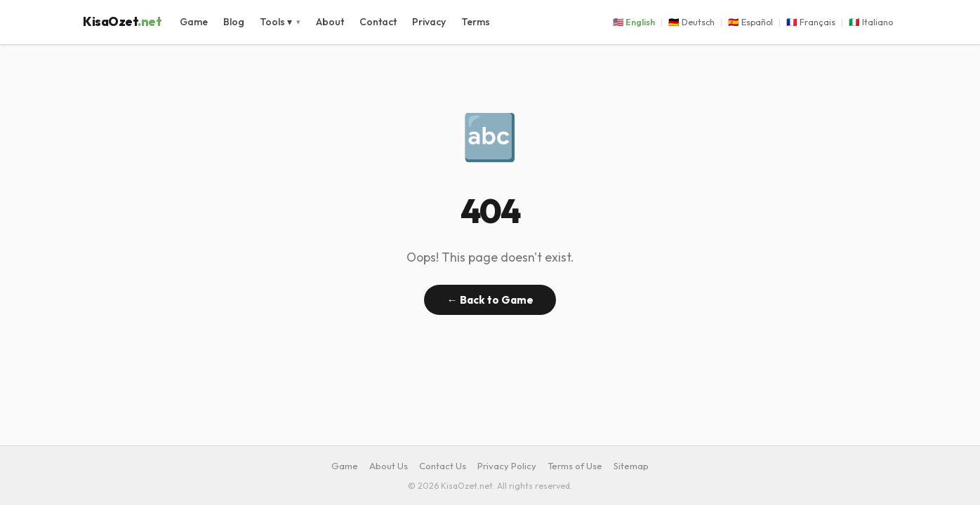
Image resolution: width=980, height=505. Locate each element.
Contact (378, 22)
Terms (476, 22)
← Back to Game (490, 300)
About (330, 22)
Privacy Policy (507, 466)
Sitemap (631, 466)
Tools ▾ (276, 22)
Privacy (429, 22)
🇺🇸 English (634, 22)
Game (194, 22)
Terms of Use (575, 466)
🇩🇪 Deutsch (691, 22)
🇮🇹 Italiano (871, 22)
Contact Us (443, 466)
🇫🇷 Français (811, 22)
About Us (389, 466)
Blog (234, 22)
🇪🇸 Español (750, 22)
